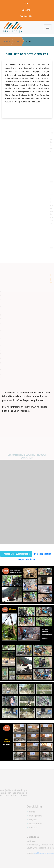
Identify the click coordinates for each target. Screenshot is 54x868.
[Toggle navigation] (48, 27)
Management (40, 816)
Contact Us (26, 16)
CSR (26, 3)
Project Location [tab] (43, 554)
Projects (38, 820)
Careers (26, 10)
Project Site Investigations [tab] (16, 554)
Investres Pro (40, 823)
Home (37, 812)
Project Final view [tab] (27, 560)
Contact (38, 827)
